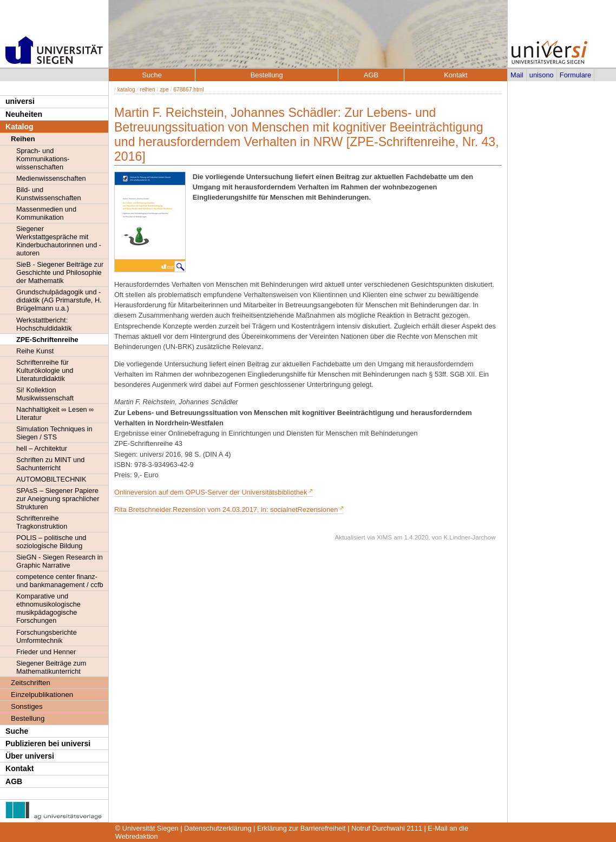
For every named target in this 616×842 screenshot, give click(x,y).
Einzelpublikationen (42, 695)
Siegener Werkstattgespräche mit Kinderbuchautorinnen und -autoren (59, 241)
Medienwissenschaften (51, 178)
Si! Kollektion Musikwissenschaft (45, 394)
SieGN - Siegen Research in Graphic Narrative (60, 561)
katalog (126, 90)
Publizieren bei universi (48, 744)
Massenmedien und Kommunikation (46, 213)
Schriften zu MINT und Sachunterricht (50, 464)
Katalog (19, 127)
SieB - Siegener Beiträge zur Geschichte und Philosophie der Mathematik (60, 272)
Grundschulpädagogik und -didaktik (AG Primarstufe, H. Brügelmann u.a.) (59, 300)
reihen (147, 90)
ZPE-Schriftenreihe (47, 340)
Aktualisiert (350, 537)
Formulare (575, 75)
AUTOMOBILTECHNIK (51, 479)
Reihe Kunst (35, 351)
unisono (542, 75)
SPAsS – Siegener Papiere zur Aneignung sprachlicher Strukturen (58, 499)
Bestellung (28, 718)
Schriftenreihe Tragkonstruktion (42, 522)
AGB (14, 781)
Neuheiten (24, 114)
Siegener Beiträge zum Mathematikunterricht (51, 667)
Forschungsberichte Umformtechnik (47, 636)
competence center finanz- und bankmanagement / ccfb (60, 581)
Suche (17, 731)
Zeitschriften (31, 683)
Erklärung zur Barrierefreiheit (302, 828)
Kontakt (19, 768)
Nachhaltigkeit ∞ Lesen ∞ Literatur (55, 413)
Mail (517, 75)
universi (20, 101)
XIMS (384, 537)
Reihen (23, 139)
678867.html (188, 90)
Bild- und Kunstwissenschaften (48, 194)
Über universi (30, 756)
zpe (164, 90)
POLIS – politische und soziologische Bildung (51, 542)
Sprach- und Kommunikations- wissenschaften (43, 159)
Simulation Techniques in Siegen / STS (54, 433)
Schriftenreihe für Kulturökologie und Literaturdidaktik (45, 370)
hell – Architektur (42, 448)
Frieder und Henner (46, 652)
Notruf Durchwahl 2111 (387, 828)
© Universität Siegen (147, 828)
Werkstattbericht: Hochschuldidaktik (44, 324)
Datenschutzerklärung (218, 828)
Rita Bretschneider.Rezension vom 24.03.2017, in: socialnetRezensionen (226, 509)
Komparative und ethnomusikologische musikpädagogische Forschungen (48, 608)
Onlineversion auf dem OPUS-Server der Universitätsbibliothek (212, 492)
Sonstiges (27, 706)
